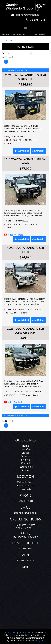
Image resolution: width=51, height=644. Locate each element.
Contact (26, 463)
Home (26, 446)
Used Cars (31, 34)
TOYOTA (41, 34)
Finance (26, 460)
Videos (26, 453)
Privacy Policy (11, 632)
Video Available (15, 235)
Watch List (23, 151)
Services (25, 456)
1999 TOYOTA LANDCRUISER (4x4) (26, 250)
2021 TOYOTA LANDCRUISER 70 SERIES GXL (26, 77)
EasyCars (40, 641)
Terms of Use (25, 632)
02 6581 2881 (38, 20)
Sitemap (26, 470)
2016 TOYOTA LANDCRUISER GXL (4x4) (25, 161)
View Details (38, 151)
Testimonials (26, 467)
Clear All (8, 40)
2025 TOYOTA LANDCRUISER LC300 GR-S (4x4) (26, 331)
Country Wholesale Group (13, 34)
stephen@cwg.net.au (28, 15)
